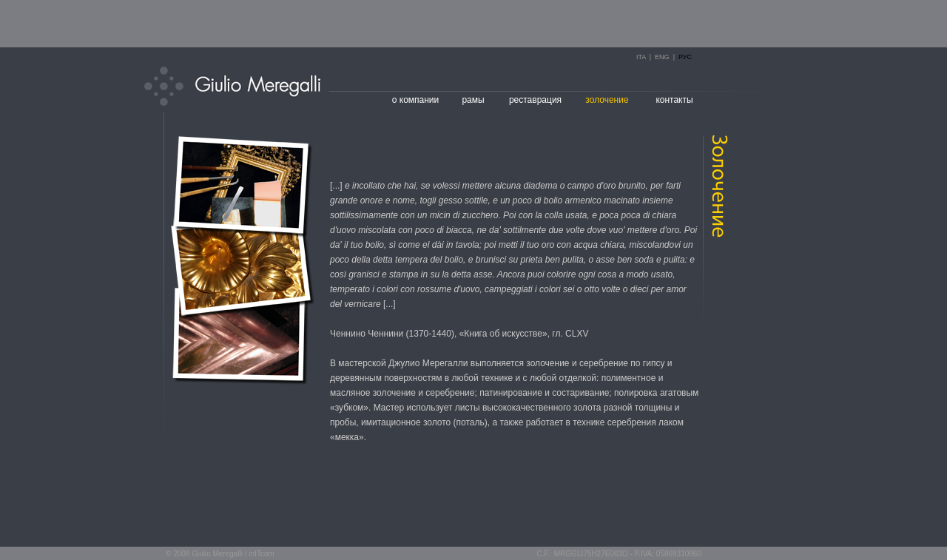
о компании (416, 100)
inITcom (261, 554)
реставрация (535, 100)
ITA (641, 57)
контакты (674, 100)
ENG (662, 57)
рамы (473, 100)
